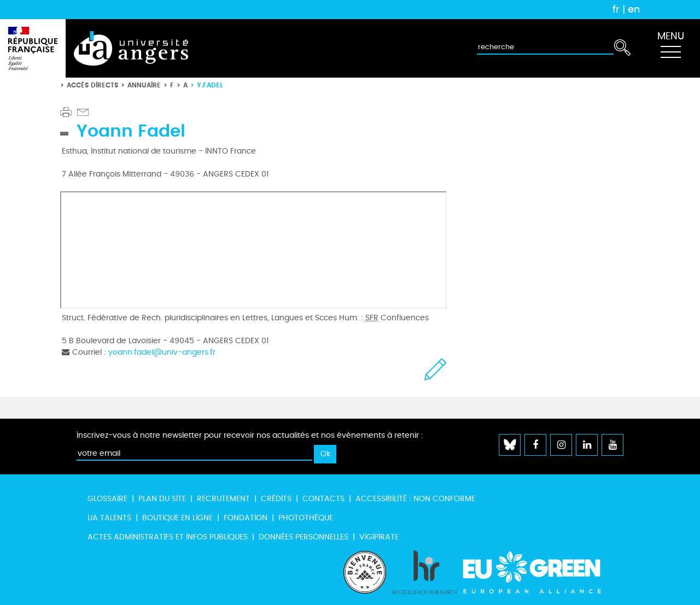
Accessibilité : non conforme (415, 499)
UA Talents (109, 518)
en (634, 9)
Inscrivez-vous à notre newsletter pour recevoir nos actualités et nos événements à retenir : (250, 435)
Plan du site (162, 499)
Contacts (323, 499)
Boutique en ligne (177, 518)
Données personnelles (304, 537)
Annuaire (144, 85)
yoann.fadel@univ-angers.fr (162, 352)
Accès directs (92, 85)
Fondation (246, 518)
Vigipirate (379, 537)
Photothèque (306, 518)
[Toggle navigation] (670, 49)
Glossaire (107, 499)
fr (616, 9)
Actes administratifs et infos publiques (168, 537)
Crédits (276, 499)
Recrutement (223, 499)
